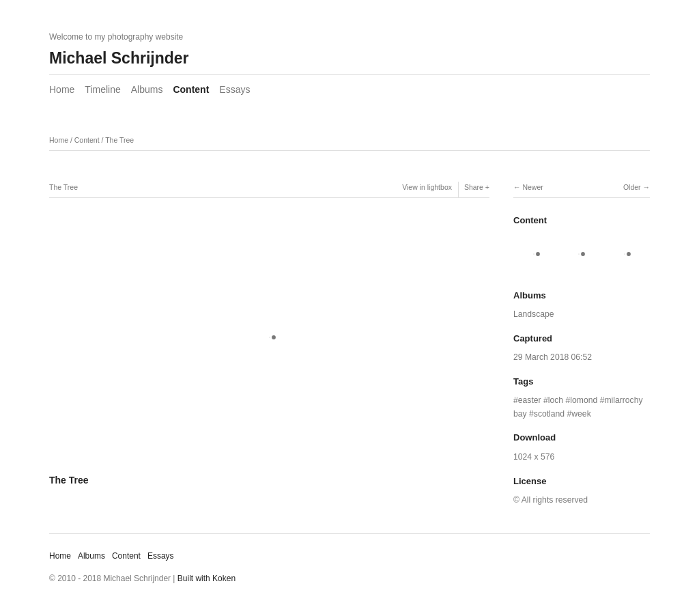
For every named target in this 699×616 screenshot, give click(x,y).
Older (632, 187)
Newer (532, 187)
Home (62, 89)
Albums (147, 89)
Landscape (534, 314)
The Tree (119, 140)
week (581, 414)
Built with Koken (206, 578)
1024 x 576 (534, 457)
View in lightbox (427, 187)
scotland (549, 414)
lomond (584, 400)
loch (556, 400)
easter (530, 400)
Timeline (102, 89)
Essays (234, 89)
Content (191, 89)
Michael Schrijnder (119, 58)
